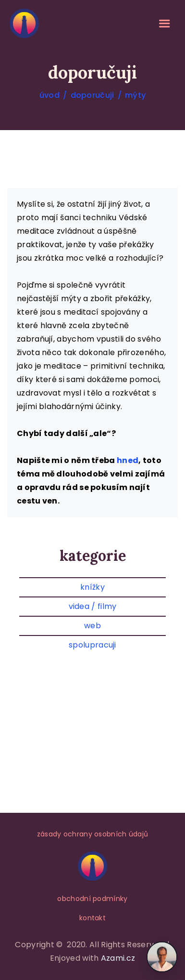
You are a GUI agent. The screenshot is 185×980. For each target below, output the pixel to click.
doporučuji (92, 95)
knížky (92, 587)
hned (128, 460)
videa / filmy (93, 606)
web (92, 626)
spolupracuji (92, 645)
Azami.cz (118, 958)
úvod (49, 95)
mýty (135, 95)
